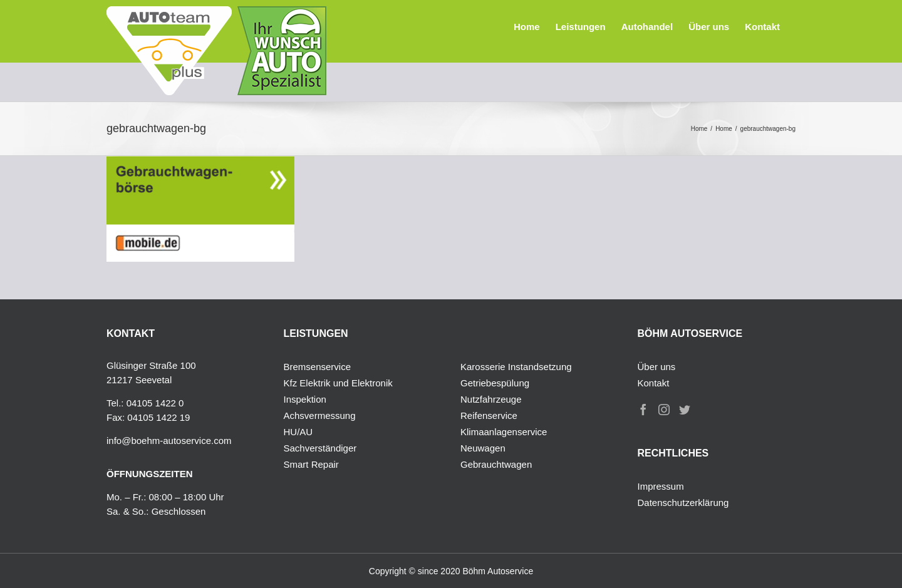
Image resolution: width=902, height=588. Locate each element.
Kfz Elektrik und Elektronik (338, 383)
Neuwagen (483, 448)
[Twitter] (685, 410)
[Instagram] (664, 410)
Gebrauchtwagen (496, 464)
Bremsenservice (318, 367)
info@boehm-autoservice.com (169, 441)
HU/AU (298, 432)
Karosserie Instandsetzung (516, 367)
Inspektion (305, 399)
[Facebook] (643, 410)
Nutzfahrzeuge (491, 399)
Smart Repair (311, 464)
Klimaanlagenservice (504, 432)
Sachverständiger (320, 448)
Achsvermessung (320, 415)
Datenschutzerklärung (683, 503)
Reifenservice (489, 415)
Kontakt (654, 383)
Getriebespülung (495, 383)
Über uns (657, 367)
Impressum (661, 486)
